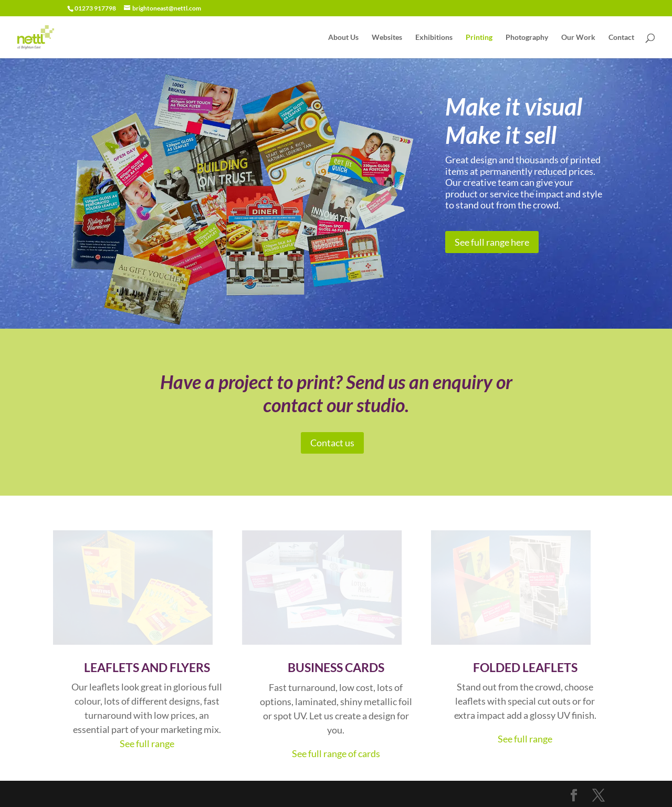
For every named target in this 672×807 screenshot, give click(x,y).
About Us (343, 38)
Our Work (578, 38)
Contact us (332, 443)
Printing (479, 38)
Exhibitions (434, 38)
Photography (527, 38)
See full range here (492, 242)
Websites (387, 38)
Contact (621, 38)
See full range (147, 743)
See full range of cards (336, 753)
